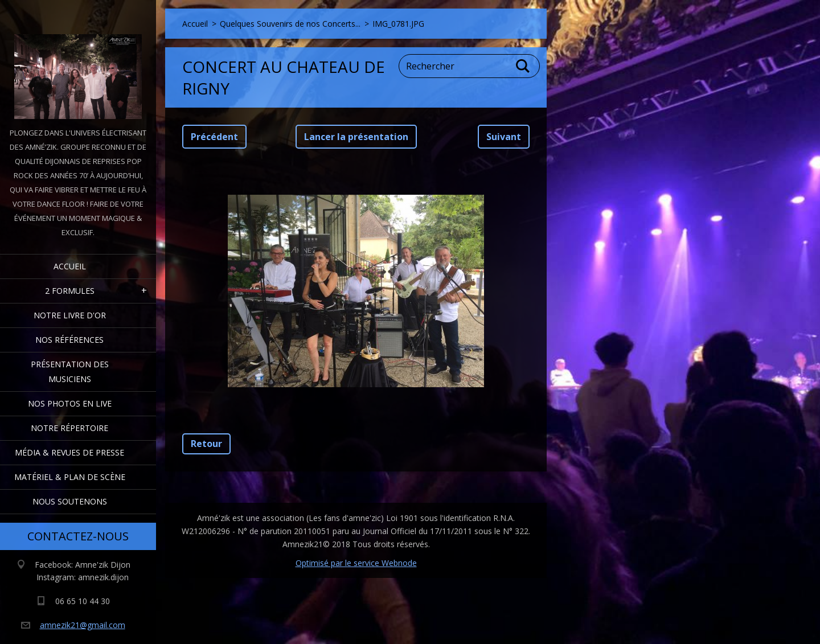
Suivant (504, 137)
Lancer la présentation (356, 137)
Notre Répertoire (69, 428)
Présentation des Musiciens (70, 372)
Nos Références (69, 340)
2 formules (70, 291)
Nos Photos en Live (70, 403)
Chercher (523, 66)
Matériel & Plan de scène (70, 477)
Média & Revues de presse (69, 452)
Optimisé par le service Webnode (356, 563)
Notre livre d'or (70, 315)
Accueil (70, 266)
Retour (206, 444)
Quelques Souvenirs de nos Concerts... (290, 24)
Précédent (214, 137)
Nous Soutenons (70, 501)
